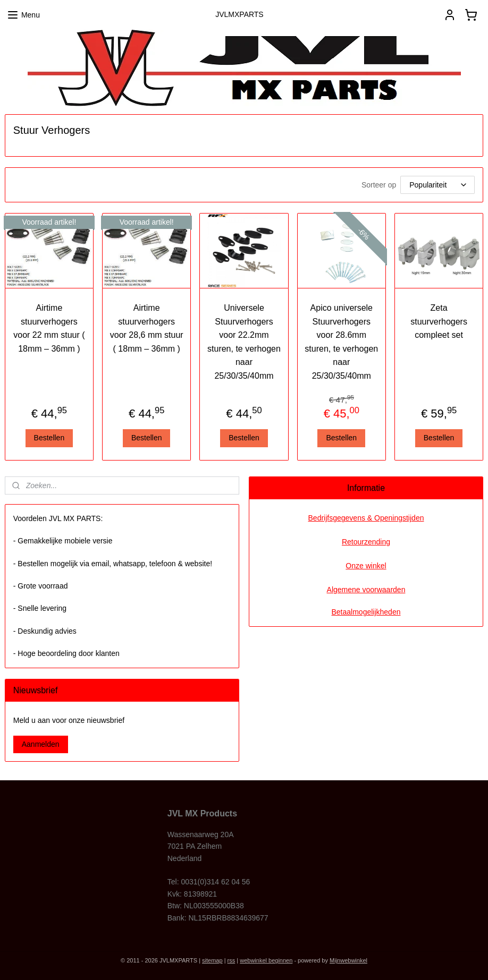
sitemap (212, 960)
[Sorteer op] (437, 185)
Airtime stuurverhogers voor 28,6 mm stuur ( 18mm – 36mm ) (147, 328)
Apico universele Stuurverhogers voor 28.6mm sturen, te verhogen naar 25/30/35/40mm (341, 342)
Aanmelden (41, 744)
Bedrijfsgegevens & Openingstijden (366, 518)
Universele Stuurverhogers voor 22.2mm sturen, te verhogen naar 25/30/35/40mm (244, 342)
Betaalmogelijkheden (366, 612)
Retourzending (366, 542)
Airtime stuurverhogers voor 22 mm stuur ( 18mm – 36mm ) (49, 328)
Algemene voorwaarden (366, 590)
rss (232, 960)
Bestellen (49, 438)
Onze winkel (366, 566)
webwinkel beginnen (266, 960)
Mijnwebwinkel (348, 960)
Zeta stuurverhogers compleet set (439, 321)
